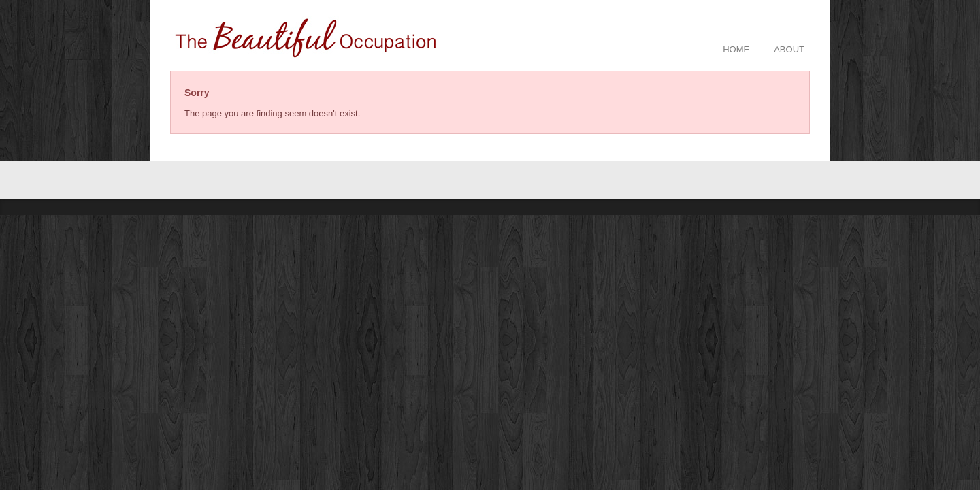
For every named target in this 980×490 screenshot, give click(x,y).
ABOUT (789, 49)
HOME (736, 49)
